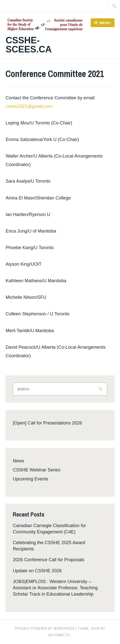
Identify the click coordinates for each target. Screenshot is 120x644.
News (18, 461)
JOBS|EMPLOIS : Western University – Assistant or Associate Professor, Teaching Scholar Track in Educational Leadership (55, 588)
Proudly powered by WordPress (45, 628)
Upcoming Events (30, 479)
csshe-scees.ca (29, 45)
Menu (105, 23)
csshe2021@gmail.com (29, 106)
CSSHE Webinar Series (37, 470)
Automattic (60, 635)
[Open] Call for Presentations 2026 (47, 423)
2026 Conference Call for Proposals (48, 560)
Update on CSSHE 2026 (37, 571)
